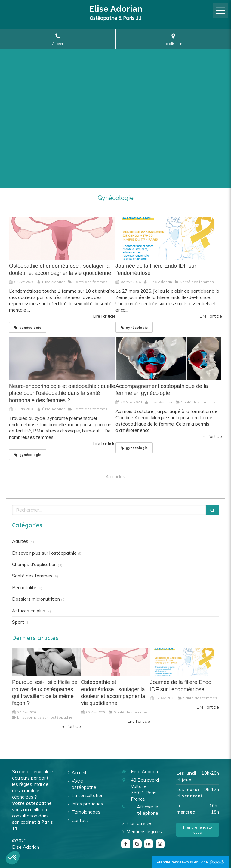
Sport (18, 622)
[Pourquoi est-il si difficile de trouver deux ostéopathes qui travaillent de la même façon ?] (46, 662)
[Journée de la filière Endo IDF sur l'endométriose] (169, 239)
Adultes (20, 541)
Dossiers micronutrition (36, 599)
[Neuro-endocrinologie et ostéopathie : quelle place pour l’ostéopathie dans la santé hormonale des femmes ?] (62, 359)
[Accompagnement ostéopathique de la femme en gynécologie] (169, 359)
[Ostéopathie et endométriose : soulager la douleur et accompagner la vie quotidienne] (62, 239)
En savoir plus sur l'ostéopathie (44, 553)
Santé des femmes (32, 576)
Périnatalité (24, 588)
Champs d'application (34, 564)
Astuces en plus (29, 611)
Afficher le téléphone (148, 810)
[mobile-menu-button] (220, 11)
